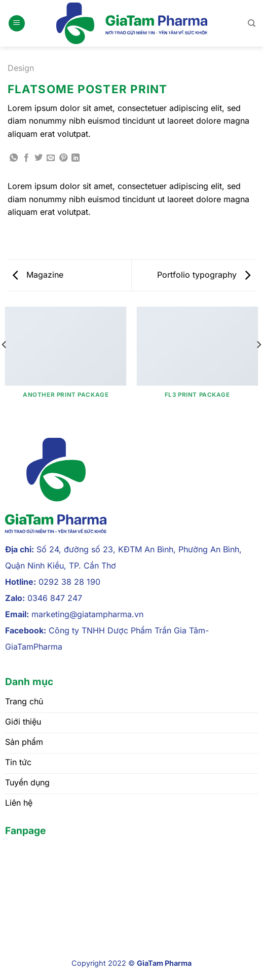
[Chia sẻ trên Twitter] (39, 158)
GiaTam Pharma (164, 963)
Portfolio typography (204, 275)
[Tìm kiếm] (252, 23)
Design (21, 68)
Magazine (38, 275)
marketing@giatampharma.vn (87, 614)
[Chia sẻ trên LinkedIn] (76, 158)
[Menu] (17, 24)
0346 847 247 (55, 598)
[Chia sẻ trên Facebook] (26, 158)
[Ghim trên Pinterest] (63, 158)
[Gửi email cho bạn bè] (51, 158)
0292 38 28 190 (69, 582)
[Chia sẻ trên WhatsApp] (14, 158)
